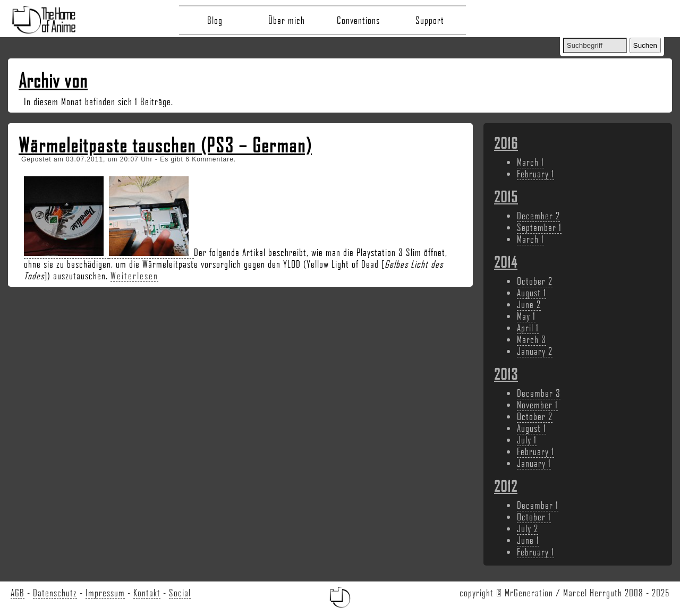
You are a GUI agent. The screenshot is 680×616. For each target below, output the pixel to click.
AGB (18, 593)
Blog (215, 20)
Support (430, 20)
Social (180, 593)
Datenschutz (55, 593)
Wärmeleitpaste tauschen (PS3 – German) (165, 145)
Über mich (287, 20)
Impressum (105, 593)
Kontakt (147, 593)
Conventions (358, 20)
